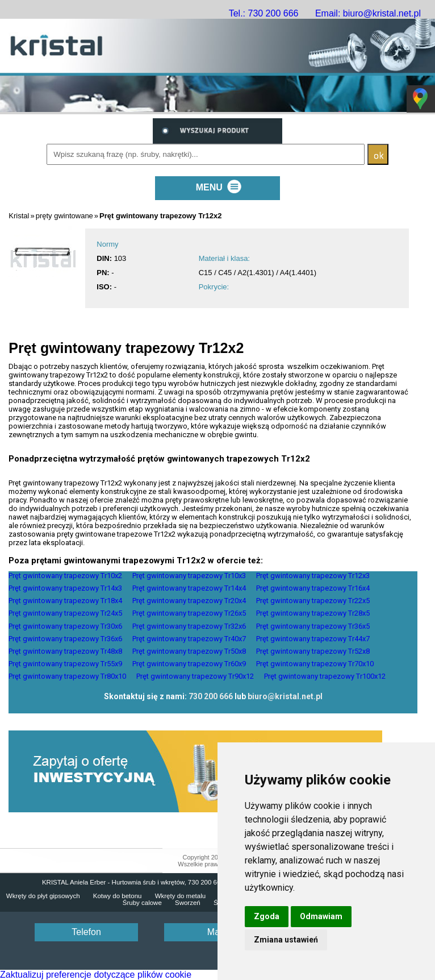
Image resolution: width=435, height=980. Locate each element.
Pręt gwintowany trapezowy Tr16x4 (313, 588)
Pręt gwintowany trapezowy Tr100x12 (325, 676)
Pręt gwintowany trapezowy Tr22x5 (313, 601)
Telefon (86, 932)
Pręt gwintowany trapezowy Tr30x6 (65, 626)
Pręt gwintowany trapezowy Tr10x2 (65, 576)
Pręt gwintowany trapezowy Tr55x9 (65, 664)
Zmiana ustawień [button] (286, 940)
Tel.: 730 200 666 (264, 13)
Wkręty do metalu (180, 896)
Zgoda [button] (267, 916)
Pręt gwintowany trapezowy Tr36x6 (65, 639)
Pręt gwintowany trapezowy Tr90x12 (195, 676)
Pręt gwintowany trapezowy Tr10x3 (189, 576)
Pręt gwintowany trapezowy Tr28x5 (313, 613)
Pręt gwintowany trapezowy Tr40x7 (189, 639)
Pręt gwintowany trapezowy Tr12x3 (313, 576)
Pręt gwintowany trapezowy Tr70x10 (315, 664)
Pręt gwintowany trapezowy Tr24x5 (65, 613)
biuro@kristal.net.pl (285, 696)
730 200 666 (211, 696)
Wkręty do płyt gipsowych (43, 896)
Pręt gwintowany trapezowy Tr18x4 (65, 601)
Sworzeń (188, 903)
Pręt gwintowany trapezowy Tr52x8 (313, 651)
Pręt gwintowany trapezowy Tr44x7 (313, 639)
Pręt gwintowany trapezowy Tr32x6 (189, 626)
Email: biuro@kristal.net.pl (368, 13)
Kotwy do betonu (118, 896)
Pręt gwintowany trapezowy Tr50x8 (189, 651)
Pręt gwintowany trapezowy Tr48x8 (65, 651)
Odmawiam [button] (321, 916)
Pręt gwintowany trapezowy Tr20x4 (189, 601)
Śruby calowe (142, 903)
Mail (216, 932)
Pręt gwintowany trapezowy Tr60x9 (189, 664)
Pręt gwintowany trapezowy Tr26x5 (189, 613)
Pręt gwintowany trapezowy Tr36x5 (313, 626)
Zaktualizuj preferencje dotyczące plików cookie (96, 975)
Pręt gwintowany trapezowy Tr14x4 (189, 588)
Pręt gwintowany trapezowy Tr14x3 (65, 588)
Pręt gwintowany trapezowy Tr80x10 (67, 676)
